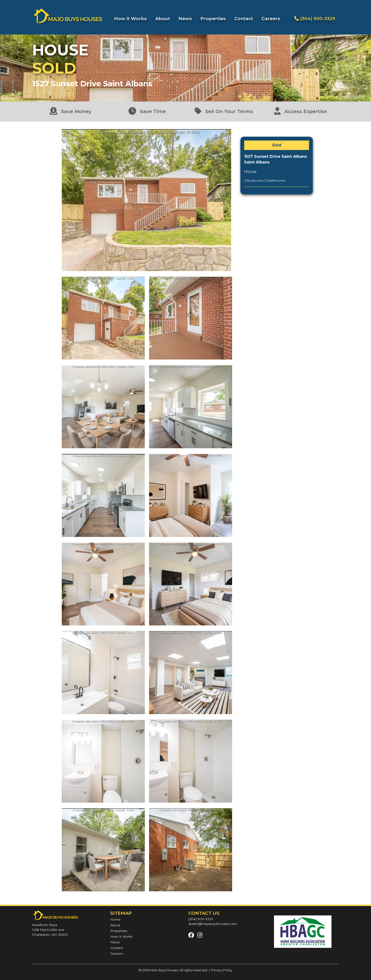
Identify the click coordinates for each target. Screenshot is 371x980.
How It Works (130, 18)
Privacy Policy (222, 970)
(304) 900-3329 (315, 18)
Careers (271, 18)
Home (115, 919)
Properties (213, 18)
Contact (244, 18)
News (185, 18)
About (163, 18)
